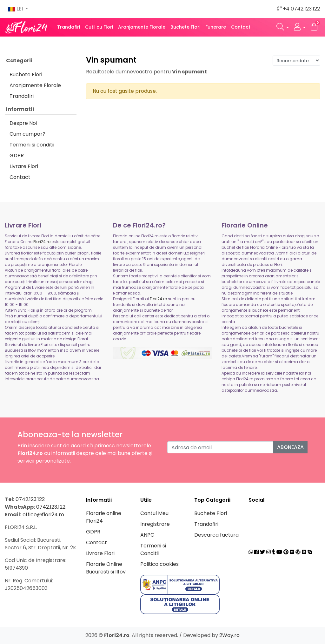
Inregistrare (155, 524)
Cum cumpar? (27, 134)
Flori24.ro (42, 242)
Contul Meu (154, 513)
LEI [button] (16, 9)
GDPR (17, 156)
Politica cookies (159, 564)
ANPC (147, 535)
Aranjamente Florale (142, 27)
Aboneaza (290, 447)
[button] (283, 27)
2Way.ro (229, 635)
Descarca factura (216, 535)
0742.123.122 (30, 499)
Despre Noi (23, 123)
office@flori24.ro (43, 515)
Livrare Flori (24, 166)
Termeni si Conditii (153, 549)
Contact (241, 27)
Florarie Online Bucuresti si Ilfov (106, 568)
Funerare (216, 27)
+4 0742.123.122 (298, 9)
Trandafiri (69, 27)
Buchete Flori (185, 27)
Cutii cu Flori (99, 27)
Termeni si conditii (32, 145)
